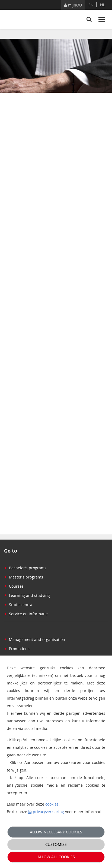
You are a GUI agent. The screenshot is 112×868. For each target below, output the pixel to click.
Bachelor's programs (25, 568)
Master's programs (24, 577)
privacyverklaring (48, 812)
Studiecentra (18, 605)
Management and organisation (35, 639)
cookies (52, 804)
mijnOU (73, 5)
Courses (14, 586)
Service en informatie (26, 614)
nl (103, 5)
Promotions (17, 649)
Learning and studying (27, 595)
